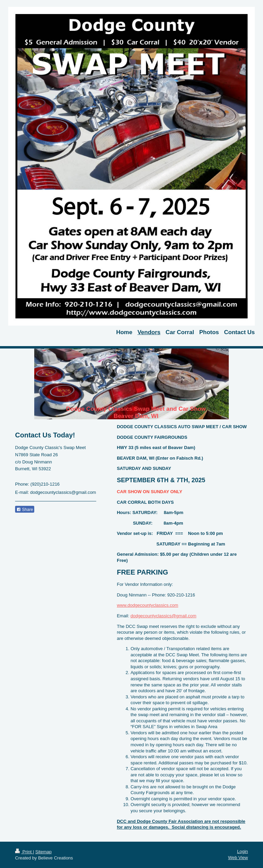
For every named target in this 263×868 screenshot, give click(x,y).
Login (242, 851)
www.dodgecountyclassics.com (147, 605)
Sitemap (43, 852)
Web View (238, 858)
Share (25, 510)
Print (24, 852)
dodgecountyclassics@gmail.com (163, 616)
